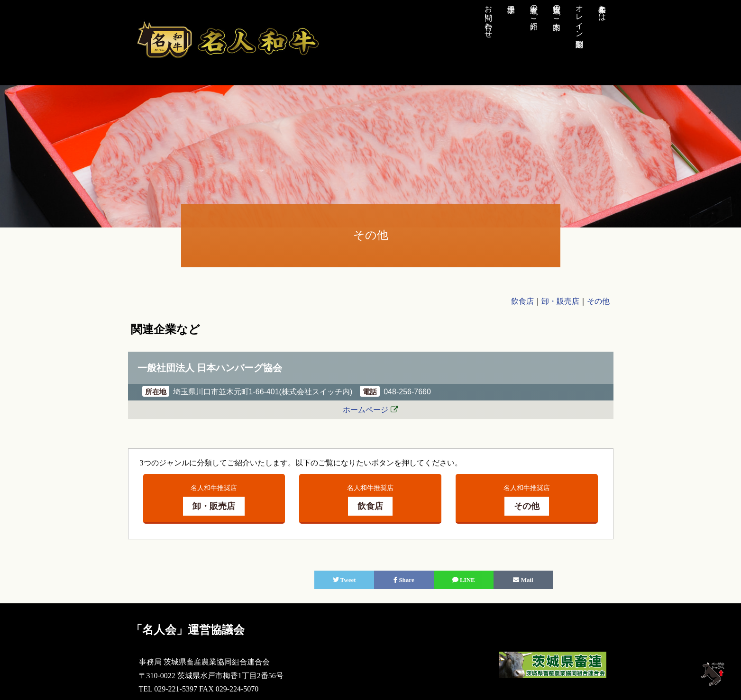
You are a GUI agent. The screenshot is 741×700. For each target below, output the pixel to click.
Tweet (344, 580)
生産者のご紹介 (534, 9)
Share (404, 580)
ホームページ (366, 410)
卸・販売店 (560, 301)
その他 (598, 301)
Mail (523, 580)
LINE (464, 580)
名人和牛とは (602, 9)
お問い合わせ (489, 17)
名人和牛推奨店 (214, 500)
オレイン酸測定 (580, 17)
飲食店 (522, 301)
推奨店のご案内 (557, 9)
